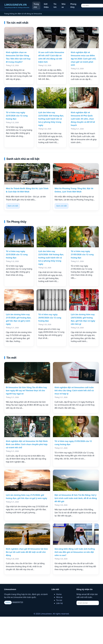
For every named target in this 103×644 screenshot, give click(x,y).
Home (59, 594)
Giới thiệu (46, 6)
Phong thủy (73, 6)
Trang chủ (36, 6)
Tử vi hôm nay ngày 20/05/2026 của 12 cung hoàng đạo (50, 318)
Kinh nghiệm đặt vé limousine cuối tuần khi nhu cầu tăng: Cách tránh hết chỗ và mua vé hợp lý (74, 391)
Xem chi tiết (13, 206)
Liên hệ (59, 603)
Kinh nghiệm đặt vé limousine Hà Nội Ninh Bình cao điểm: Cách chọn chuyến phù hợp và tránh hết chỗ (27, 444)
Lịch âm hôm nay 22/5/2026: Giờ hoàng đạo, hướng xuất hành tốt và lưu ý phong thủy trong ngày (51, 119)
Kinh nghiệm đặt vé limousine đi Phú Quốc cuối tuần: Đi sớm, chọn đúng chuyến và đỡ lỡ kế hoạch (83, 119)
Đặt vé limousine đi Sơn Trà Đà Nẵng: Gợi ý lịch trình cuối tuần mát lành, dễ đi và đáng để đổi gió (76, 498)
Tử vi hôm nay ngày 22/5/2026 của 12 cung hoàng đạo (17, 116)
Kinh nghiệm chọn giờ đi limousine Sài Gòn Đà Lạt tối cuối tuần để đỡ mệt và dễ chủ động (27, 552)
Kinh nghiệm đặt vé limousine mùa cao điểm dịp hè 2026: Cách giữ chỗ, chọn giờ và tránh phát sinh (84, 59)
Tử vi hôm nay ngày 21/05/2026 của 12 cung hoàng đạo (82, 254)
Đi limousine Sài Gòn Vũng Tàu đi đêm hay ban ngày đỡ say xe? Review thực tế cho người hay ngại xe (26, 391)
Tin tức (55, 6)
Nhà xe (64, 6)
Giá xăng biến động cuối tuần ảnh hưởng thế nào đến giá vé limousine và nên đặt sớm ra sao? (75, 552)
